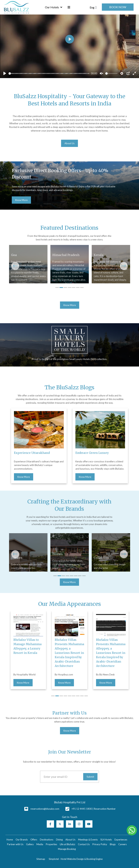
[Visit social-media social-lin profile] (70, 824)
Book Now (118, 7)
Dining (59, 840)
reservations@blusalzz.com (45, 809)
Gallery (30, 844)
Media (40, 844)
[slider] (49, 73)
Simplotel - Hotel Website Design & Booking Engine (76, 859)
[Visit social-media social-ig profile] (79, 824)
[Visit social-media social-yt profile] (89, 824)
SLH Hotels (106, 840)
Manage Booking (67, 849)
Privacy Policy (100, 844)
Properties (51, 844)
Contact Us (84, 844)
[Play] (5, 73)
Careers (123, 844)
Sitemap (41, 859)
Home (10, 840)
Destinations (47, 840)
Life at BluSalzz (68, 844)
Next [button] (124, 266)
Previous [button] (15, 266)
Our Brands (22, 840)
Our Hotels (54, 7)
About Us (70, 840)
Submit (90, 777)
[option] (69, 185)
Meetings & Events (88, 840)
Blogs (113, 844)
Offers (34, 840)
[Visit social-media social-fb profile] (50, 824)
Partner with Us (15, 844)
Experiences (121, 840)
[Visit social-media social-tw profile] (60, 824)
